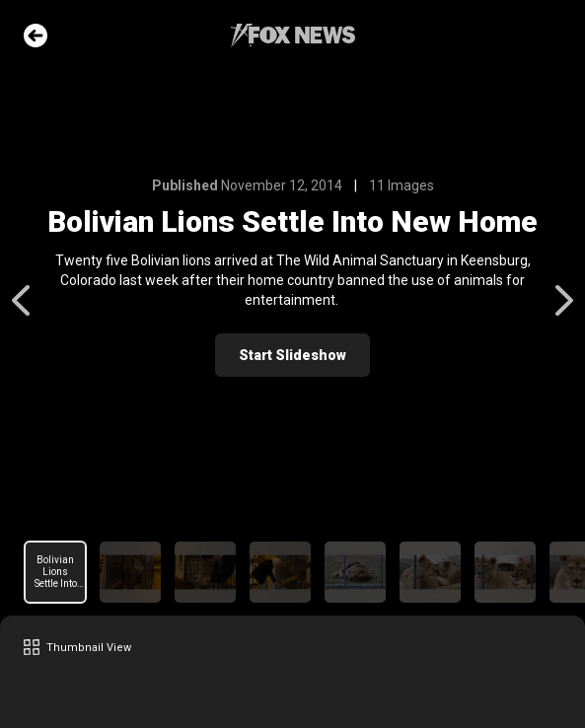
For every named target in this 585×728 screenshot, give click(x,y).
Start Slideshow (292, 355)
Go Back (36, 36)
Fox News (293, 36)
